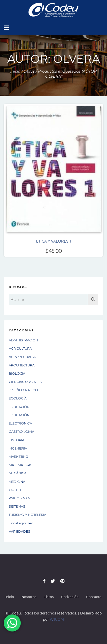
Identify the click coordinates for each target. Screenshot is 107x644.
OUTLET (15, 490)
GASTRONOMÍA (21, 432)
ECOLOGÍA (18, 398)
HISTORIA (16, 440)
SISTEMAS (17, 506)
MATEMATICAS (21, 465)
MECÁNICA (18, 473)
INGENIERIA (18, 448)
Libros (29, 71)
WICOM (57, 619)
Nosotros (29, 597)
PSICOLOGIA (19, 498)
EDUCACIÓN (19, 407)
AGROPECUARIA (22, 357)
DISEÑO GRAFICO (23, 390)
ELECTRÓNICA (20, 423)
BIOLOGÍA (17, 373)
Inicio (15, 71)
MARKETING (18, 457)
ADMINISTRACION (23, 340)
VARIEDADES (19, 531)
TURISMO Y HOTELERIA (27, 515)
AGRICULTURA (20, 348)
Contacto (94, 597)
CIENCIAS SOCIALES (25, 382)
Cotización (70, 597)
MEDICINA (17, 482)
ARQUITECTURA (22, 365)
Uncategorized (21, 523)
